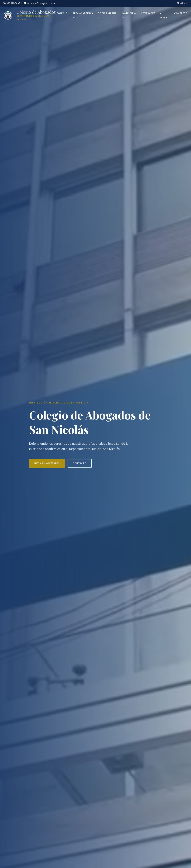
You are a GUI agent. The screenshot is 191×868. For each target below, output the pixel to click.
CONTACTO (181, 13)
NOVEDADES (148, 13)
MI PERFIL (164, 16)
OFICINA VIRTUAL (108, 15)
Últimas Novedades (47, 466)
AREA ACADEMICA (83, 15)
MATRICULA (129, 15)
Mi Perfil (182, 3)
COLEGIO (62, 15)
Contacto (80, 466)
